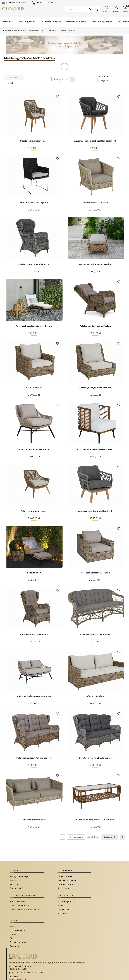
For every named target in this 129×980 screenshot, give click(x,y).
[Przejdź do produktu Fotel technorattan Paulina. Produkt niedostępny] (34, 608)
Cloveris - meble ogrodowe (14, 30)
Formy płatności (17, 901)
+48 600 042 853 (46, 3)
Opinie (13, 934)
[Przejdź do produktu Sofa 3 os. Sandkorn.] (95, 670)
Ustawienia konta (65, 884)
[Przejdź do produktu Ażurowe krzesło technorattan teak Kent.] (95, 115)
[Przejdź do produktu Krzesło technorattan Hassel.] (34, 115)
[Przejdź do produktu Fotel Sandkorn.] (34, 362)
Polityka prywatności (67, 901)
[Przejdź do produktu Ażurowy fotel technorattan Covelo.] (95, 423)
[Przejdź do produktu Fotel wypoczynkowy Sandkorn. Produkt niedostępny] (95, 362)
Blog (12, 938)
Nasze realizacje (17, 930)
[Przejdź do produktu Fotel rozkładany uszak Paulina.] (95, 300)
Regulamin (15, 884)
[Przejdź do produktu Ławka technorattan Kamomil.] (95, 608)
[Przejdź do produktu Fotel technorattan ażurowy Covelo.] (34, 300)
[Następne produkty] (110, 837)
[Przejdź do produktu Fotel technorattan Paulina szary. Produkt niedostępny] (34, 238)
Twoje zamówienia (66, 876)
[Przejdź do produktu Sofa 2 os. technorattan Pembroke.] (34, 670)
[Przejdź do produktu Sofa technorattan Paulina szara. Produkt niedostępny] (95, 732)
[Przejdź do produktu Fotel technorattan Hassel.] (34, 485)
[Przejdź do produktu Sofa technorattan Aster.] (34, 793)
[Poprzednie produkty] (76, 837)
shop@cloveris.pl (18, 3)
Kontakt (14, 880)
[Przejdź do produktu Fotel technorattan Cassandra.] (95, 547)
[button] (96, 9)
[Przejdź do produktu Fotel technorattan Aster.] (95, 176)
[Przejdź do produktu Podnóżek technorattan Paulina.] (95, 238)
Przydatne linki (17, 946)
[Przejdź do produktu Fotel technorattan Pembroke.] (34, 423)
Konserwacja (63, 913)
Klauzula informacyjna (68, 880)
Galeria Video (64, 909)
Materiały (62, 905)
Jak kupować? (16, 888)
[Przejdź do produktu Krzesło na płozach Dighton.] (34, 176)
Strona (57, 79)
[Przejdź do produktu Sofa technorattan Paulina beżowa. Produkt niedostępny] (34, 732)
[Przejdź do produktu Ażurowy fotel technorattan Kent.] (95, 485)
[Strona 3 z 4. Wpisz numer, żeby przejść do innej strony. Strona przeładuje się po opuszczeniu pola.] (62, 79)
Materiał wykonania (37, 30)
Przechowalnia (64, 888)
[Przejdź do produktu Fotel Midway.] (34, 547)
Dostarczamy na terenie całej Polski (26, 909)
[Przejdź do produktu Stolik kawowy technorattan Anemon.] (95, 793)
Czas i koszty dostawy (20, 905)
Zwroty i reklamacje (19, 876)
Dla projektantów (18, 942)
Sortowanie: (103, 76)
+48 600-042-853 (17, 969)
